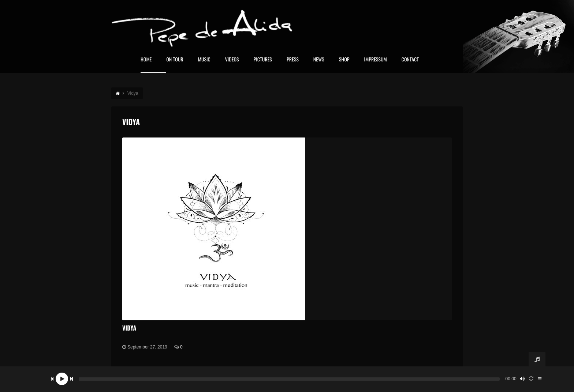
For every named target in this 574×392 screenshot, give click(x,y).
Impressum (375, 60)
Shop (344, 60)
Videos (232, 60)
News (319, 60)
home (146, 60)
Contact (410, 60)
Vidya (129, 328)
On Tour (175, 60)
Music (204, 60)
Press (293, 60)
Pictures (263, 60)
